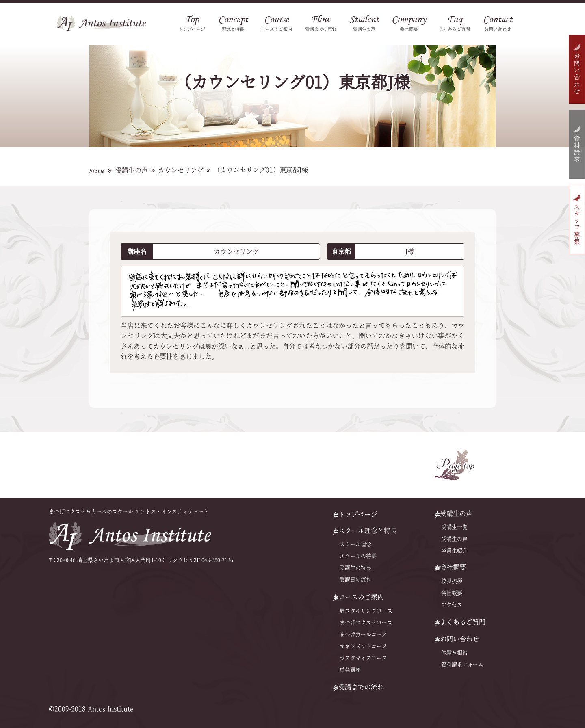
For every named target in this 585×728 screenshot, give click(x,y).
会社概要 (452, 593)
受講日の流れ (355, 580)
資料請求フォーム (462, 664)
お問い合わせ (577, 74)
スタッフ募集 (577, 224)
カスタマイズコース (363, 658)
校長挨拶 (452, 581)
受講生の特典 (355, 568)
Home (97, 171)
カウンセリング (181, 170)
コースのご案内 (359, 597)
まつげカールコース (363, 634)
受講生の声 (132, 170)
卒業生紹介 (454, 551)
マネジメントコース (363, 646)
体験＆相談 (454, 653)
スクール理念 (355, 544)
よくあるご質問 (460, 622)
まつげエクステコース (366, 623)
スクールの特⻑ (358, 556)
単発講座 (350, 670)
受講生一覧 (454, 527)
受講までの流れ (359, 687)
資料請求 (577, 149)
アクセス (452, 605)
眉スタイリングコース (366, 611)
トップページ (355, 514)
